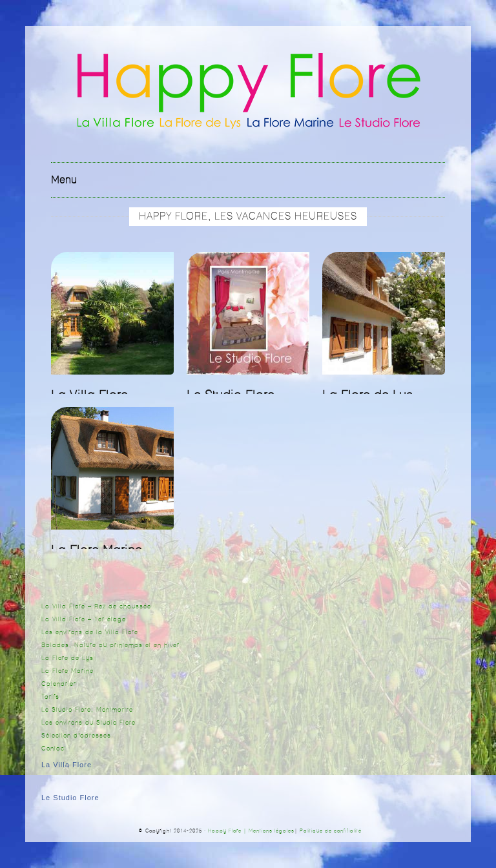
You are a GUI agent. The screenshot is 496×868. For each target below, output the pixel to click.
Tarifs (50, 697)
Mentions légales (272, 831)
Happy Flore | (228, 831)
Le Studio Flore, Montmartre (87, 710)
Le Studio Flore (70, 798)
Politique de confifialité (331, 831)
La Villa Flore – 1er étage (84, 619)
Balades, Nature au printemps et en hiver (110, 645)
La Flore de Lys (67, 658)
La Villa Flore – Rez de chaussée (96, 606)
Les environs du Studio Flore (88, 723)
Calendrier (59, 684)
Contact (54, 749)
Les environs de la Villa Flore (90, 632)
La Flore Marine (67, 671)
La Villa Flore (67, 765)
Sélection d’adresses (76, 736)
